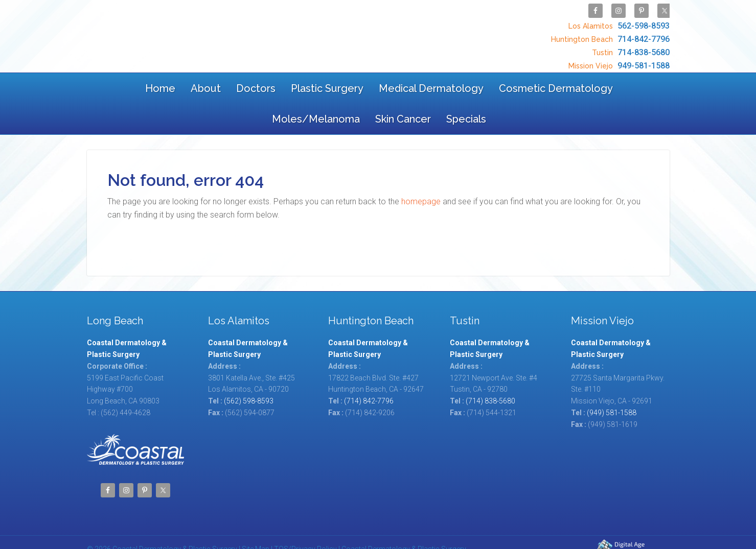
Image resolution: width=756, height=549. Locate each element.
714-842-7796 (609, 34)
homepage (421, 174)
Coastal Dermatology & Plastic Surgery (168, 32)
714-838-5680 (629, 45)
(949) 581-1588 (612, 386)
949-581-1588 (618, 55)
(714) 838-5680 (490, 374)
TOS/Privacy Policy (305, 522)
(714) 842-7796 (369, 374)
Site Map (256, 522)
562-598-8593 (618, 23)
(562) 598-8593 (249, 374)
